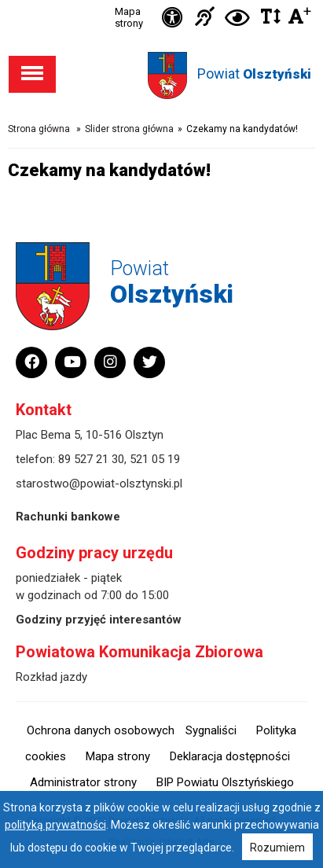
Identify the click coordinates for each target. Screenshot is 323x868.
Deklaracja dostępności (230, 756)
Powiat (254, 74)
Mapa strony (129, 17)
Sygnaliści (211, 730)
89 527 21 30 (91, 459)
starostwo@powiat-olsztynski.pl (99, 484)
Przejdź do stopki (162, 0)
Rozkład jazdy (51, 677)
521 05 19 (155, 459)
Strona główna (39, 129)
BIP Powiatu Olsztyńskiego (225, 782)
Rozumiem (277, 848)
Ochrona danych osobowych (101, 730)
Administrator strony (83, 782)
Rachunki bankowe (68, 517)
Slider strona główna (129, 129)
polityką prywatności (55, 825)
